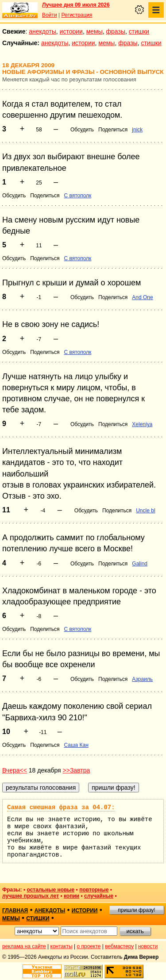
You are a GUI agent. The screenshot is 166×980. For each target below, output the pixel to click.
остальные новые (50, 890)
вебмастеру (119, 946)
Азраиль (142, 679)
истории (71, 31)
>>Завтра (77, 770)
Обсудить (82, 130)
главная (15, 911)
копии (71, 896)
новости (148, 946)
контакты (62, 946)
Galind (140, 564)
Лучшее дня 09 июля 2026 (76, 5)
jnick (137, 130)
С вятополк (77, 196)
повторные (94, 890)
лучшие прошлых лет (31, 896)
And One (142, 297)
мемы (95, 31)
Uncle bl (145, 511)
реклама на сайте (24, 946)
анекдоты (42, 31)
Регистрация (77, 15)
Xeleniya (142, 424)
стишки (139, 31)
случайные (99, 896)
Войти (50, 15)
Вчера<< (15, 770)
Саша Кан (76, 745)
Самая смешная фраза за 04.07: (61, 807)
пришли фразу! (136, 910)
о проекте (89, 946)
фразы (116, 31)
